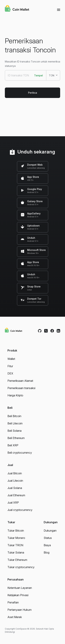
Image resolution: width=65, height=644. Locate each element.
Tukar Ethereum (17, 560)
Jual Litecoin (15, 481)
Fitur (10, 366)
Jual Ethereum (16, 495)
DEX (10, 373)
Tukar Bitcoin (16, 531)
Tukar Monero (16, 538)
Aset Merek (15, 617)
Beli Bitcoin (14, 416)
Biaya (47, 545)
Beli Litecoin (15, 423)
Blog (47, 552)
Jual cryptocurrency (20, 510)
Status (48, 538)
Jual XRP (13, 503)
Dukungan (50, 531)
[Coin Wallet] (17, 9)
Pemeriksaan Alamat (20, 381)
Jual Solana (15, 488)
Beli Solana (14, 431)
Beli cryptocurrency (20, 453)
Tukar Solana (16, 552)
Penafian (13, 602)
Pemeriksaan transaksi (21, 388)
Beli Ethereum (16, 438)
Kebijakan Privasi (18, 595)
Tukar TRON (15, 545)
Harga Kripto (15, 395)
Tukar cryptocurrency (21, 567)
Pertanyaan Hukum (19, 610)
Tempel (38, 75)
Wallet (11, 359)
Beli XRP (13, 445)
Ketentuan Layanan (20, 588)
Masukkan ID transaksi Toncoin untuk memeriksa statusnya (32, 64)
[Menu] (59, 10)
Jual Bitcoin (15, 473)
